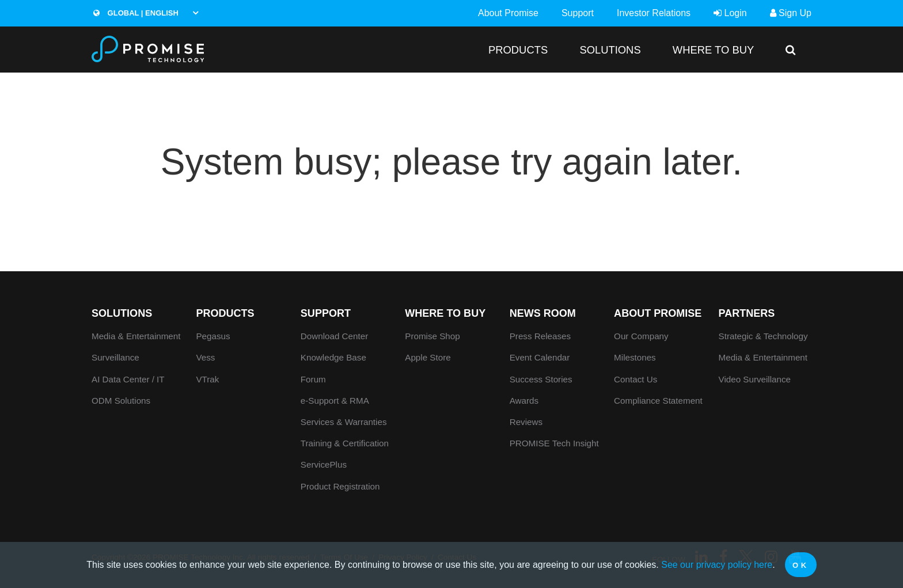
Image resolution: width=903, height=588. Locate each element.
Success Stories (541, 379)
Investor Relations (654, 13)
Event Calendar (540, 357)
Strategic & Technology (763, 336)
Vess (205, 357)
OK (801, 565)
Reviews (526, 422)
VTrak (207, 379)
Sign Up (791, 13)
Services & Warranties (344, 422)
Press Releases (540, 336)
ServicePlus (324, 464)
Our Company (641, 336)
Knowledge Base (333, 357)
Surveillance (115, 357)
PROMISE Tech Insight (554, 443)
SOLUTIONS (610, 50)
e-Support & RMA (335, 401)
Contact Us (635, 379)
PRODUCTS (518, 50)
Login (730, 13)
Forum (313, 379)
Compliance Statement (658, 401)
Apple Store (428, 357)
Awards (524, 401)
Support (578, 13)
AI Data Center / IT (128, 379)
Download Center (334, 336)
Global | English (136, 13)
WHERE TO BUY (713, 50)
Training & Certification (345, 443)
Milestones (635, 357)
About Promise (508, 13)
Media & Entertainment (136, 336)
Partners (747, 313)
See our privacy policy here (717, 565)
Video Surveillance (755, 379)
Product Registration (340, 486)
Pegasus (213, 336)
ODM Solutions (121, 401)
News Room (543, 313)
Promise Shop (432, 336)
